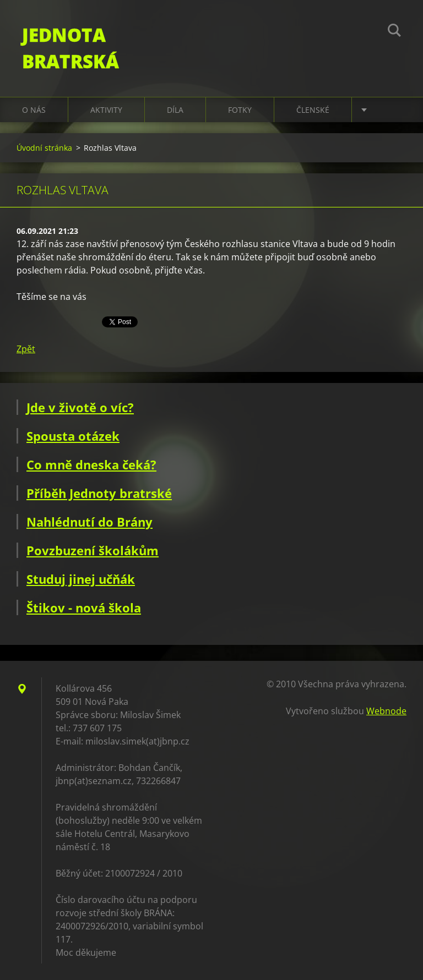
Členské (313, 110)
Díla (175, 110)
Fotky (240, 110)
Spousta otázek (73, 436)
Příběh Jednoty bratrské (99, 493)
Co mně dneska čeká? (91, 464)
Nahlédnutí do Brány (90, 522)
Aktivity (106, 110)
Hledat (394, 32)
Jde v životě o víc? (80, 407)
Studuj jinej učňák (81, 579)
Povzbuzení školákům (93, 550)
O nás (34, 110)
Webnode (386, 711)
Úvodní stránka (44, 148)
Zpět (26, 349)
